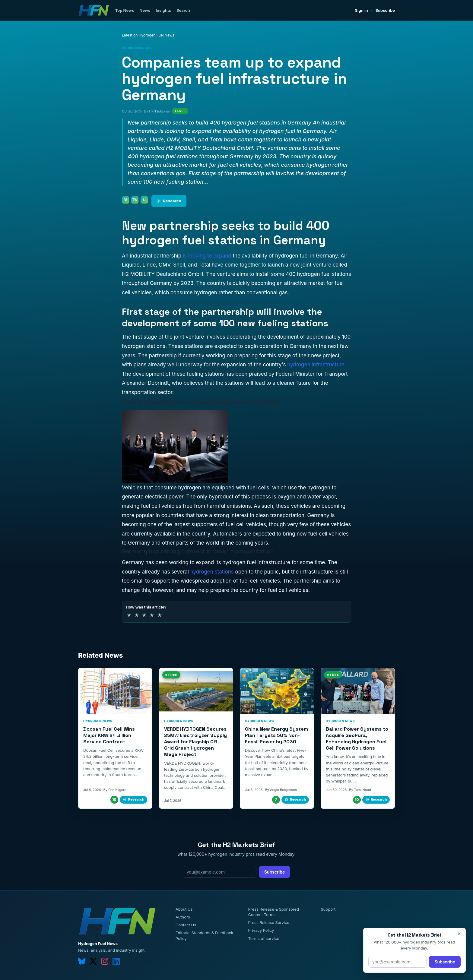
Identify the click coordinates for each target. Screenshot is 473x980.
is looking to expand (207, 256)
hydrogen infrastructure (316, 365)
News (145, 10)
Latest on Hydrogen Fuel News (148, 35)
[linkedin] (116, 961)
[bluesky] (82, 961)
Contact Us (186, 925)
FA (126, 200)
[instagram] (105, 961)
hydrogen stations (212, 572)
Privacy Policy (261, 930)
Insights (163, 10)
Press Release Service (268, 922)
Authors (183, 917)
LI (144, 200)
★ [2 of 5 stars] (137, 615)
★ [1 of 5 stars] (129, 615)
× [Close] (459, 934)
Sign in (362, 10)
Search (183, 10)
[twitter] (93, 961)
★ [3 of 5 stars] (144, 615)
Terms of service (263, 938)
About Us (184, 909)
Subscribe (385, 10)
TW (135, 200)
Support (328, 909)
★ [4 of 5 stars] (152, 615)
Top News (125, 10)
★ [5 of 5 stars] (160, 615)
